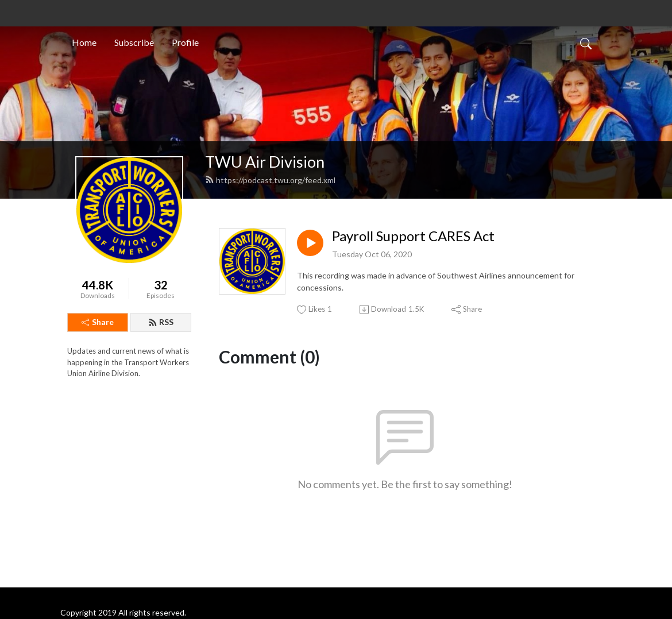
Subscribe (134, 42)
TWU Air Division (265, 162)
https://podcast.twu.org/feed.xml (270, 180)
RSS (161, 322)
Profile (185, 42)
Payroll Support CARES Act (413, 236)
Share (98, 322)
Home (84, 42)
